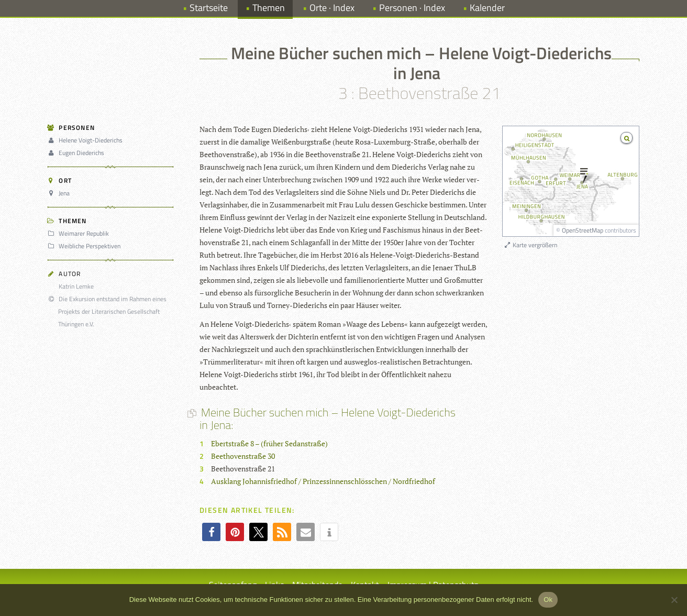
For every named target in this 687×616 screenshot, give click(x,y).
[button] (211, 532)
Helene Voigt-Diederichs (87, 140)
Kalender (487, 8)
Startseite (209, 8)
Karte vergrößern (530, 245)
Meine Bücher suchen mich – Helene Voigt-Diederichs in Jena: (328, 419)
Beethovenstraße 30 (243, 456)
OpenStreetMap (583, 230)
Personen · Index (412, 8)
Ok (548, 599)
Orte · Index (332, 8)
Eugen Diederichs (77, 153)
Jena (60, 193)
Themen (269, 8)
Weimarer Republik (80, 233)
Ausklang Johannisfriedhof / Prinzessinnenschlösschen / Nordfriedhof (323, 481)
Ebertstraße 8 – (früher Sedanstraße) (269, 443)
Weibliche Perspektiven (86, 246)
